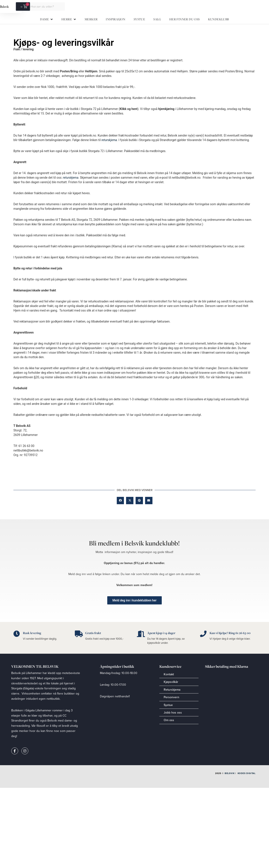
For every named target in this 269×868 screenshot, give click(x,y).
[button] (120, 501)
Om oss (169, 720)
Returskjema (172, 690)
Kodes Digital (247, 773)
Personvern (171, 697)
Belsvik (230, 773)
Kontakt (169, 674)
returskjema (109, 140)
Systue (168, 705)
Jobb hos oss (173, 712)
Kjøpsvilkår (171, 682)
